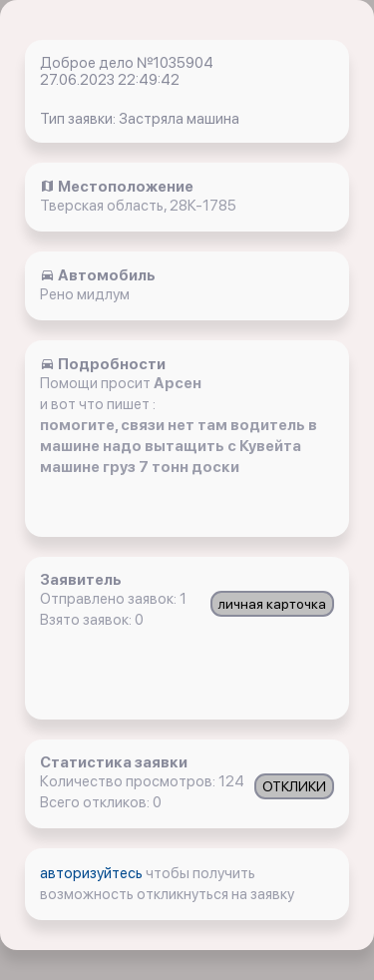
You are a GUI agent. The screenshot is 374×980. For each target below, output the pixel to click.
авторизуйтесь (93, 873)
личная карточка (272, 604)
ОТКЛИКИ (294, 786)
